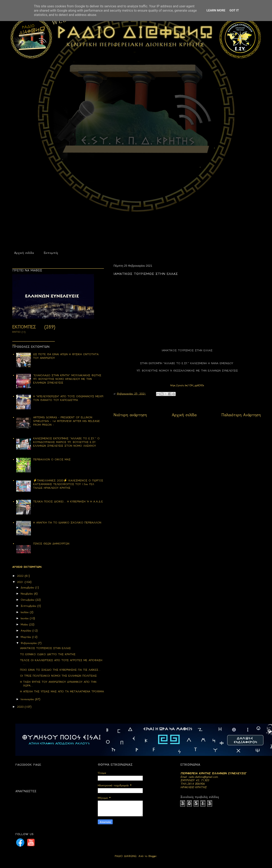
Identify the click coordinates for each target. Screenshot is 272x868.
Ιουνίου (25, 618)
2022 (21, 576)
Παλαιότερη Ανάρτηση (241, 415)
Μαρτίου (26, 637)
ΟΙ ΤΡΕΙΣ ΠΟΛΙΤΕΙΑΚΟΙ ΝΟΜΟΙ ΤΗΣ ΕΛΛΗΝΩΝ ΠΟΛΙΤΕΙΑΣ (58, 676)
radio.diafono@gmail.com (203, 777)
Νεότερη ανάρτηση (130, 415)
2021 (21, 582)
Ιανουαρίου (28, 699)
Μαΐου (25, 624)
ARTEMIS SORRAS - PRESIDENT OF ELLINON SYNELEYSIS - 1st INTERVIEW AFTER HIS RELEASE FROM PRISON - (66, 421)
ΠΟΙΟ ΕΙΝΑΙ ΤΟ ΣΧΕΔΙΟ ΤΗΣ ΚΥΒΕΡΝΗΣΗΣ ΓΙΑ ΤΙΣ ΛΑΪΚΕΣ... (60, 670)
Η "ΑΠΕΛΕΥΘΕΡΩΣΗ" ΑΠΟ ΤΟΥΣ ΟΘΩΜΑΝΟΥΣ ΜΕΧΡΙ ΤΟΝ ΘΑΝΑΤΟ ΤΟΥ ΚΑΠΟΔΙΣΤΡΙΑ (68, 398)
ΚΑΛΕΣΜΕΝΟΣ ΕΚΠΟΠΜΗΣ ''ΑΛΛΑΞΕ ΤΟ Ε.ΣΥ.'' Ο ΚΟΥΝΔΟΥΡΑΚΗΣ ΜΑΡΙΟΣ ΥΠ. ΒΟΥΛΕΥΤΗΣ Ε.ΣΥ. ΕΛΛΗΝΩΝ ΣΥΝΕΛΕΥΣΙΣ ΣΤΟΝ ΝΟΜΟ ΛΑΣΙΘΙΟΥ (66, 442)
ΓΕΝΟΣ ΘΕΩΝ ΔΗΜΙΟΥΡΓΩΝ (51, 544)
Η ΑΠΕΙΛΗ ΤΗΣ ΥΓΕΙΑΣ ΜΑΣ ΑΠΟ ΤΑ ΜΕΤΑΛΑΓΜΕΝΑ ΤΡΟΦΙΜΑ (62, 691)
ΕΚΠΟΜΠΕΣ (24, 327)
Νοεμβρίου (27, 594)
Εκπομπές (51, 253)
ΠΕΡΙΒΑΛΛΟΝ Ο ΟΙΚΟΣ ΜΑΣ (52, 459)
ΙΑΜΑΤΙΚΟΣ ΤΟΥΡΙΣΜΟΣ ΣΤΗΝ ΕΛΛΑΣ (45, 648)
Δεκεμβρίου (28, 587)
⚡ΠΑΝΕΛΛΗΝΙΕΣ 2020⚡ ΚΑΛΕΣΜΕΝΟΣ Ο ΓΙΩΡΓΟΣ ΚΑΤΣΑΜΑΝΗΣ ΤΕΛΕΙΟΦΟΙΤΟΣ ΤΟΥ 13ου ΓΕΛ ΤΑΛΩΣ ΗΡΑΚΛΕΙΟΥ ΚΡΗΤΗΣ (68, 484)
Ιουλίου (25, 612)
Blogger (152, 856)
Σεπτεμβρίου (29, 606)
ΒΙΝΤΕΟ (16, 332)
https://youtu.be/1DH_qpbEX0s (187, 385)
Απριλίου (27, 631)
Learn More (216, 10)
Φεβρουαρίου (29, 643)
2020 (21, 707)
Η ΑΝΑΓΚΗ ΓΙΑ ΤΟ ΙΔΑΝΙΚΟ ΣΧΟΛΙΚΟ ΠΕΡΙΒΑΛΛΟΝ (67, 523)
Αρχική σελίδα (24, 253)
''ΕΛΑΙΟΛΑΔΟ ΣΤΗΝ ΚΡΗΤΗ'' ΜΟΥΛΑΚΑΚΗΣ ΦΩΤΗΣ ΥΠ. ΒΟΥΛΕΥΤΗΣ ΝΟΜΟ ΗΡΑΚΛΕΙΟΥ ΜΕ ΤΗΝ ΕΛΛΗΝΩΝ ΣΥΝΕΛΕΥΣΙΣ (67, 379)
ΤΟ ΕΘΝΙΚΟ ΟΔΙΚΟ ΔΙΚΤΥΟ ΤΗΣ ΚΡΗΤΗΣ (48, 654)
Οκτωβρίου (28, 600)
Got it (234, 10)
